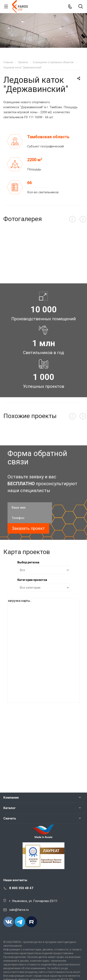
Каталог (10, 808)
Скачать (10, 818)
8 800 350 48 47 (21, 888)
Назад (72, 219)
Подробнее (67, 467)
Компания (11, 798)
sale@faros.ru (19, 910)
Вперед (83, 219)
